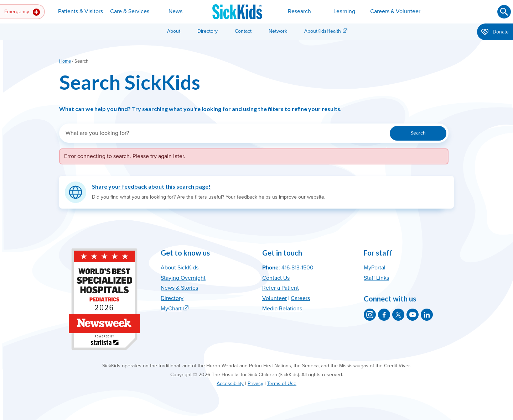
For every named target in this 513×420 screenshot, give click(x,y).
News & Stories (179, 288)
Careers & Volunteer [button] (395, 11)
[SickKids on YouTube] (413, 315)
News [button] (175, 11)
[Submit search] (504, 12)
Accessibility (230, 384)
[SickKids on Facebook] (384, 315)
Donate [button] (495, 32)
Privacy (255, 384)
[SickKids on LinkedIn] (427, 315)
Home (65, 61)
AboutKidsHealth (323, 31)
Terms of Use (282, 384)
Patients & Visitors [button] (81, 11)
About (174, 31)
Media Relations (282, 309)
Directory (208, 31)
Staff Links (376, 278)
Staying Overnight (183, 278)
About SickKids (180, 268)
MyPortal (375, 268)
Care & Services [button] (130, 11)
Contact (243, 31)
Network (278, 31)
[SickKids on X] (398, 315)
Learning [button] (344, 11)
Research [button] (299, 11)
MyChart (171, 309)
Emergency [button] (22, 12)
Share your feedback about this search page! (151, 186)
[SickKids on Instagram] (370, 315)
